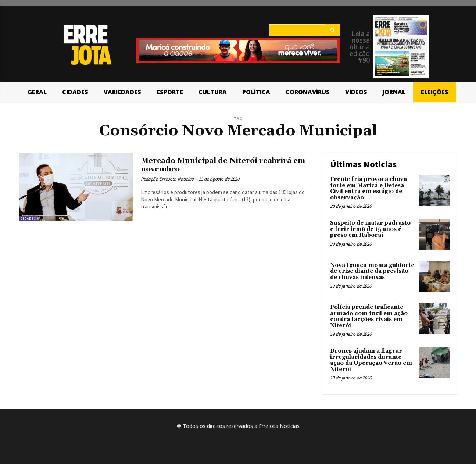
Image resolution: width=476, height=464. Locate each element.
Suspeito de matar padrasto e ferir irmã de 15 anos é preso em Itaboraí (370, 229)
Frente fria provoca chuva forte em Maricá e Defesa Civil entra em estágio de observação (368, 188)
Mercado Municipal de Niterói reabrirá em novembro (219, 165)
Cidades (28, 219)
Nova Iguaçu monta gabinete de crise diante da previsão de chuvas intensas (372, 271)
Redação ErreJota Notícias (167, 179)
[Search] (332, 30)
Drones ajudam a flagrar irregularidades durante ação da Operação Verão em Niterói (371, 360)
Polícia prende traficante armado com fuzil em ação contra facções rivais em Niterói (369, 316)
